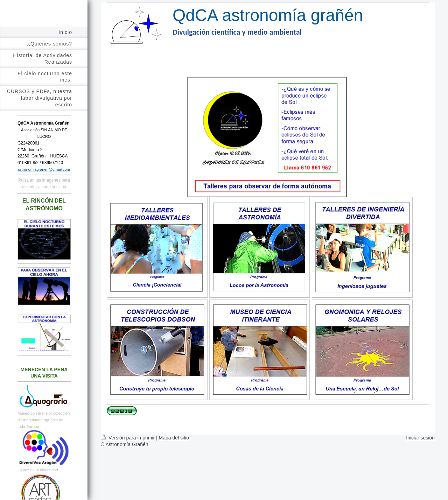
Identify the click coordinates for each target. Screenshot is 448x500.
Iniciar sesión (420, 438)
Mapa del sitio (174, 438)
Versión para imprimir (128, 438)
